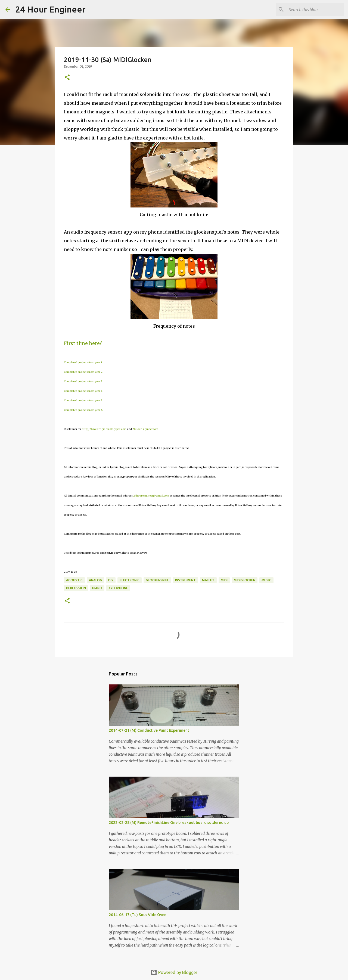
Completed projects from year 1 (83, 362)
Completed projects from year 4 (83, 391)
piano (97, 588)
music (266, 580)
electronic (130, 580)
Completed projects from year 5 (83, 400)
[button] (67, 78)
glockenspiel (157, 580)
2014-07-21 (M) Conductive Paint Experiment (149, 730)
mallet (208, 580)
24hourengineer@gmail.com (151, 496)
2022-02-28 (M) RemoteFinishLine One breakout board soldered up (169, 823)
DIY (111, 580)
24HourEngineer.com (145, 429)
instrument (185, 580)
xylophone (118, 588)
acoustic (74, 580)
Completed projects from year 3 (83, 381)
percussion (76, 588)
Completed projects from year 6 (83, 410)
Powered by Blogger (174, 972)
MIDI (224, 580)
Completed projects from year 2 (83, 372)
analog (95, 580)
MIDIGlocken (245, 580)
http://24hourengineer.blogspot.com (104, 429)
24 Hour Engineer (50, 9)
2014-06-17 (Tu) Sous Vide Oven (138, 915)
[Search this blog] (315, 10)
